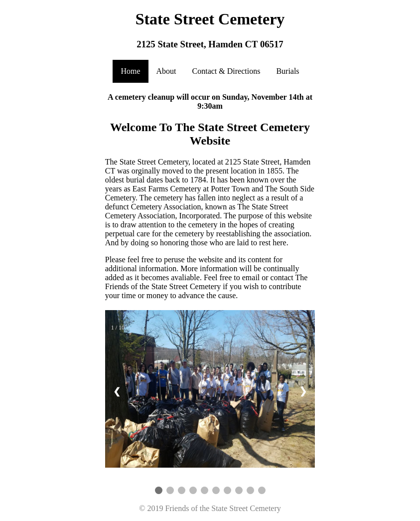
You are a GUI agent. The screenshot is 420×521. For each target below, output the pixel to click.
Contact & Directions (226, 71)
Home (130, 71)
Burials (287, 71)
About (166, 71)
